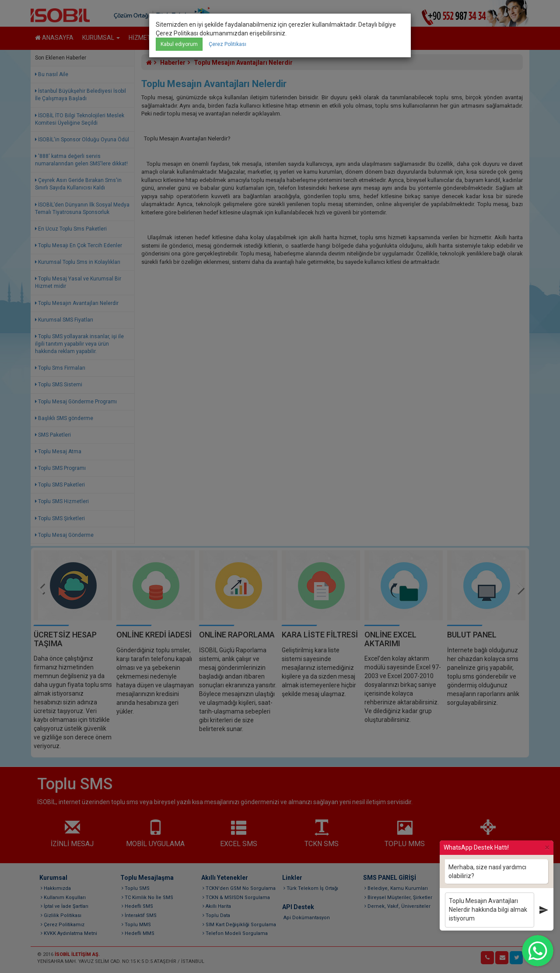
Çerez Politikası (227, 44)
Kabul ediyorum (179, 44)
